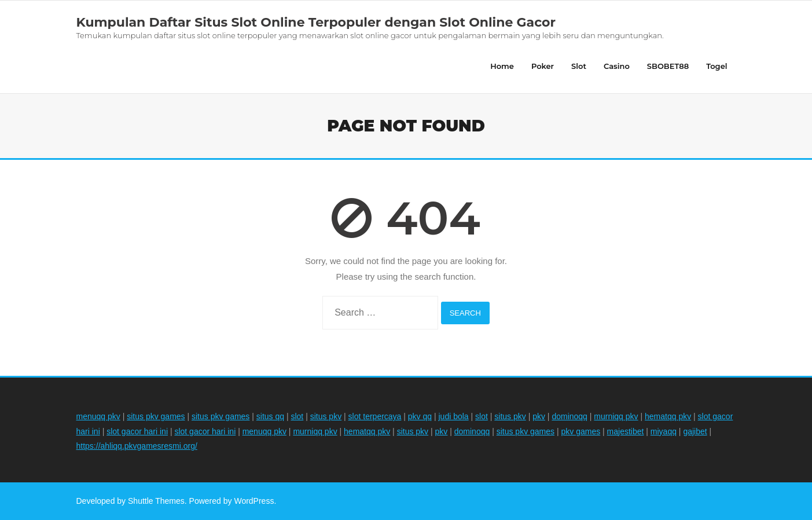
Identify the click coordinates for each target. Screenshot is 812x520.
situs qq (270, 416)
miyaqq (664, 431)
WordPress (254, 501)
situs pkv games (156, 416)
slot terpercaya (375, 416)
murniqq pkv (616, 416)
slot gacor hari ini (137, 431)
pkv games (580, 431)
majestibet (626, 431)
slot (297, 416)
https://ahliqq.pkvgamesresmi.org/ (137, 446)
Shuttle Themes (156, 501)
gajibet (695, 431)
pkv (539, 416)
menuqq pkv (98, 416)
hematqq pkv (668, 416)
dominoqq (569, 416)
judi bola (454, 416)
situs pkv (326, 416)
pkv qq (420, 416)
